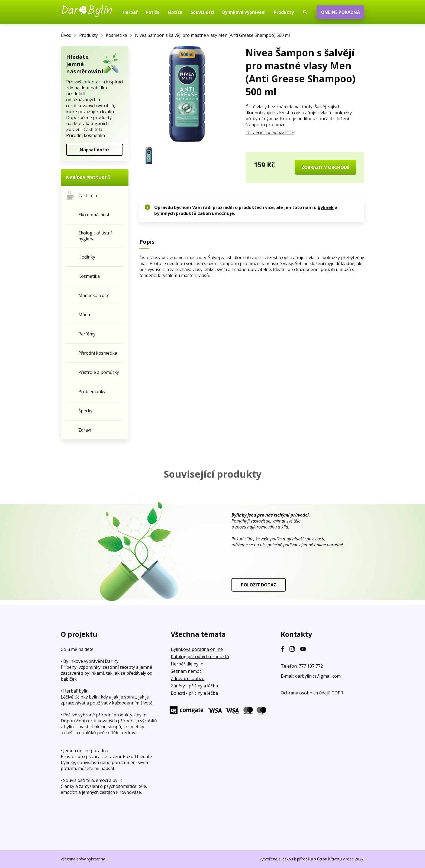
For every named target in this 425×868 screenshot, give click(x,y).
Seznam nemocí (187, 671)
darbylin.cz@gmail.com (318, 676)
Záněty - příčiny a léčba (194, 686)
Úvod (66, 35)
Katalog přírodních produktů (200, 657)
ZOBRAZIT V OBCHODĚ (325, 167)
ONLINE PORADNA (340, 12)
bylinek (326, 207)
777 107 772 (311, 666)
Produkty (88, 35)
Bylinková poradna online (197, 649)
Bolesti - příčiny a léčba (194, 693)
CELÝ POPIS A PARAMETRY (270, 133)
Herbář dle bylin (187, 664)
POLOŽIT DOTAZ (259, 585)
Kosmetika (116, 35)
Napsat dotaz (95, 150)
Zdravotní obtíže (188, 678)
